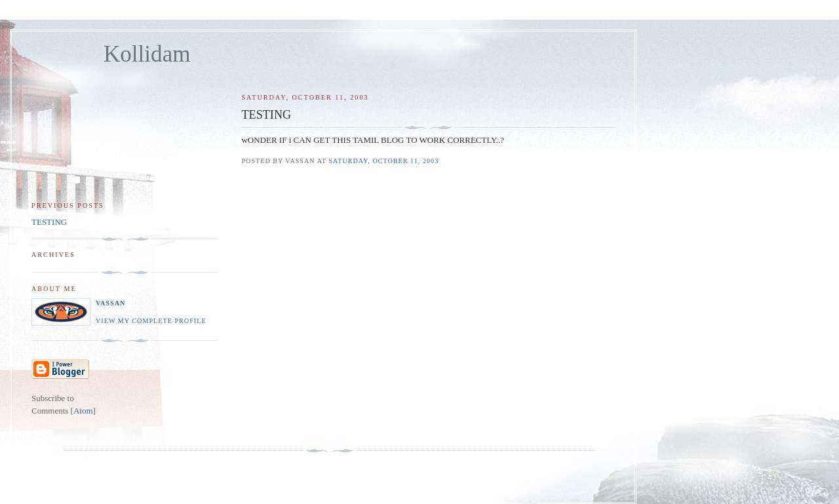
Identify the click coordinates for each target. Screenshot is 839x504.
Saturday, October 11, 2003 (383, 161)
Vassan (110, 303)
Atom (83, 411)
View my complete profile (151, 321)
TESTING (49, 222)
